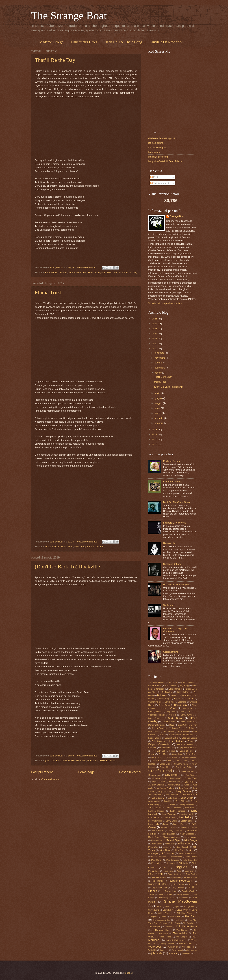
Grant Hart (165, 767)
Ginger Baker (157, 761)
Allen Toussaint (188, 682)
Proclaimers (168, 871)
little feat (173, 953)
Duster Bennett (179, 728)
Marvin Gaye (154, 837)
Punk (179, 871)
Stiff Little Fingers (185, 913)
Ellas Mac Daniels (189, 738)
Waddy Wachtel (167, 943)
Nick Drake (180, 850)
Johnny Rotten (169, 804)
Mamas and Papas (189, 827)
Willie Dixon (173, 947)
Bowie (174, 695)
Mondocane (154, 152)
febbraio (159, 418)
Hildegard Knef (159, 778)
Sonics (168, 907)
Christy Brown (164, 705)
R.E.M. (151, 874)
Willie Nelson (188, 947)
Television (175, 916)
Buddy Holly (51, 272)
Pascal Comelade (159, 857)
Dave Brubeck (155, 718)
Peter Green (157, 863)
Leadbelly (185, 817)
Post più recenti (42, 772)
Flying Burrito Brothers (188, 748)
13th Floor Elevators (157, 682)
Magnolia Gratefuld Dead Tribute (165, 161)
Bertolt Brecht (155, 686)
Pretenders (154, 871)
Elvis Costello (158, 741)
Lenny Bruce (171, 821)
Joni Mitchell (155, 808)
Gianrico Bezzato (189, 757)
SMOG (151, 894)
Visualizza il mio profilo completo (165, 303)
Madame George (51, 42)
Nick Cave (165, 850)
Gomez (169, 761)
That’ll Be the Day (55, 60)
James (186, 785)
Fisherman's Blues (84, 42)
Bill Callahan (171, 686)
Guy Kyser (172, 775)
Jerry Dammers (165, 792)
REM (102, 761)
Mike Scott (185, 843)
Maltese (174, 827)
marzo (158, 413)
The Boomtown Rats (162, 920)
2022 (155, 334)
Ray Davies (191, 874)
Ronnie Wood (188, 891)
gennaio (159, 423)
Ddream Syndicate (157, 725)
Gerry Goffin (157, 757)
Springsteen (189, 907)
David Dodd (169, 722)
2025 (155, 319)
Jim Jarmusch (155, 795)
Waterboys (155, 947)
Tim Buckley (183, 930)
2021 (155, 338)
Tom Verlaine (180, 933)
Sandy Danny (165, 894)
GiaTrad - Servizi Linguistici (162, 138)
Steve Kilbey (168, 910)
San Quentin (98, 547)
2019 (155, 349)
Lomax (166, 824)
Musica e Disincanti (158, 157)
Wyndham (164, 950)
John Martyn (154, 801)
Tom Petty (163, 933)
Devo (172, 725)
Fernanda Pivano (185, 744)
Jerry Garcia (183, 791)
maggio (159, 403)
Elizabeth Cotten (171, 738)
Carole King (170, 702)
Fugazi (172, 751)
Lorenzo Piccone (180, 824)
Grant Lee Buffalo (184, 767)
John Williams (182, 801)
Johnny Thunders (187, 804)
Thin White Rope (186, 926)
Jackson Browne (156, 785)
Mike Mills (81, 761)
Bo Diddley (167, 692)
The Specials (189, 923)
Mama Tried (48, 292)
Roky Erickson (178, 888)
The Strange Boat (69, 16)
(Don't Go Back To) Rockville (67, 567)
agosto (158, 373)
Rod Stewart (179, 884)
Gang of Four (186, 751)
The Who (168, 927)
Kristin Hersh (187, 814)
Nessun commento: (87, 267)
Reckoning (93, 761)
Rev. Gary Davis (159, 877)
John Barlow (158, 798)
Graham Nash (181, 764)
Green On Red (187, 772)
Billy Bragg (184, 686)
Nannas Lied (170, 543)
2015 (155, 444)
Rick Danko (158, 881)
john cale (157, 953)
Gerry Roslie (171, 757)
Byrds (177, 698)
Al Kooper (173, 682)
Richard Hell (175, 878)
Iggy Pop (189, 782)
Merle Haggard (82, 547)
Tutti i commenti (160, 183)
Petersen (171, 863)
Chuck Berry (181, 705)
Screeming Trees (167, 898)
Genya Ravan (191, 754)
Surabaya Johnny (172, 564)
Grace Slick (165, 764)
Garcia (151, 754)
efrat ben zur (192, 950)
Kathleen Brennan (156, 811)
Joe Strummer (190, 795)
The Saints (175, 923)
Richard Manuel (190, 878)
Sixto (159, 907)
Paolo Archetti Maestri (188, 854)
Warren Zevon (186, 943)
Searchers (112, 272)
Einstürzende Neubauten (181, 735)
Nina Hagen (153, 854)
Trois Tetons (166, 937)
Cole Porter (188, 708)
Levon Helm (154, 824)
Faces (191, 741)
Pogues (181, 867)
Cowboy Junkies (155, 712)
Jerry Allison (74, 272)
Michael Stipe (173, 840)
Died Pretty (183, 725)
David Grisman (187, 722)
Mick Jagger (191, 840)
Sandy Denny (183, 894)
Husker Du (174, 782)
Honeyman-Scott (177, 778)
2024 (155, 324)
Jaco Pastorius (174, 785)
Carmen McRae (155, 702)
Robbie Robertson (180, 881)
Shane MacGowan (181, 901)
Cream (181, 712)
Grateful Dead (52, 547)
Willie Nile (153, 950)
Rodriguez (193, 884)
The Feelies (179, 920)
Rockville (111, 761)
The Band (191, 916)
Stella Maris (169, 605)
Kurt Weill (154, 817)
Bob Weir (162, 695)
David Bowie (175, 718)
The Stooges (154, 927)
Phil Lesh (183, 863)
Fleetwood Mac (167, 748)
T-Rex (163, 917)
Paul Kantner (192, 857)
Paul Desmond (176, 857)
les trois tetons (156, 143)
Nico (191, 850)
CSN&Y (190, 699)
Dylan (192, 728)
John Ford (87, 272)
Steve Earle (154, 910)
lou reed (186, 953)
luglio (158, 393)
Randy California (175, 874)
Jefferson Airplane (166, 788)
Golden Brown (171, 652)
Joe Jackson (172, 795)
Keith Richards (178, 811)
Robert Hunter (157, 884)
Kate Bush (189, 808)
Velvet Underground (177, 940)
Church (163, 708)
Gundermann (155, 775)
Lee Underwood (155, 821)
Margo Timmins (176, 831)
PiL (166, 868)
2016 (155, 439)
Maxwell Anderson (172, 837)
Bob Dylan (183, 692)
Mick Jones (157, 844)
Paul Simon (157, 860)
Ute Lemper (182, 937)
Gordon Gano (182, 761)
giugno (158, 398)
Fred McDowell (158, 751)
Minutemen (167, 847)
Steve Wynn (182, 910)
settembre (160, 368)
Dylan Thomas (154, 731)
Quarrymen (100, 272)
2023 (155, 329)
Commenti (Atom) (50, 779)
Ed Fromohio (183, 731)
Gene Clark (177, 754)
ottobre (159, 363)
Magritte (164, 827)
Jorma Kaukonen (174, 808)
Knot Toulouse (169, 814)
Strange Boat (177, 216)
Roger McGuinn (159, 888)
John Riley (168, 801)
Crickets (63, 272)
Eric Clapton (176, 741)
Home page (86, 772)
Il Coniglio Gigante (158, 148)
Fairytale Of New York (166, 42)
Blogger (128, 973)
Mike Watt (153, 847)
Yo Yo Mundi (177, 950)
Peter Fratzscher (190, 860)
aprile (158, 408)
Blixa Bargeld (175, 689)
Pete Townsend (173, 860)
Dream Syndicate (160, 728)
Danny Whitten (187, 715)
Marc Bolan (158, 831)
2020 (155, 344)
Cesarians (182, 702)
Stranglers (153, 917)
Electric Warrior (155, 738)
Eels (162, 735)
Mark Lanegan (169, 834)
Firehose (152, 748)
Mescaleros (157, 840)
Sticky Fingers (165, 913)
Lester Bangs (187, 821)
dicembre (160, 353)
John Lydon (187, 798)
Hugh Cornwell (158, 782)
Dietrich (194, 725)
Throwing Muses (163, 930)
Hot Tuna (193, 778)
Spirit (177, 907)
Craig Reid (170, 712)
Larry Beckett (169, 818)
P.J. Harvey (168, 853)
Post (154, 177)
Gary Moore (163, 754)
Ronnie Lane (171, 891)
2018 (155, 430)
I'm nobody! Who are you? (177, 585)
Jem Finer (184, 788)
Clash (173, 708)
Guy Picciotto (191, 775)
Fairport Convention (159, 744)
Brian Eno (184, 695)
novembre (160, 358)
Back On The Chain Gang (123, 42)
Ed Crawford (169, 731)
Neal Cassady (183, 847)
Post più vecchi (130, 772)
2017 (155, 434)
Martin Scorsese (187, 834)
